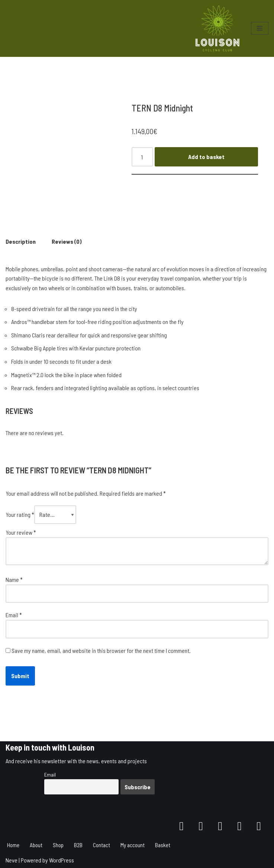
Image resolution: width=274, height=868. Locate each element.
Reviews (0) (67, 241)
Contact (101, 845)
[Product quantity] (142, 157)
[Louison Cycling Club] (217, 28)
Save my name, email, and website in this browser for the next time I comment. (101, 650)
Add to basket (206, 157)
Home (13, 845)
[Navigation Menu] (260, 28)
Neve (12, 860)
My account (133, 845)
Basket (163, 845)
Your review (21, 532)
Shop (58, 845)
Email (14, 615)
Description (21, 241)
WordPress (62, 860)
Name (14, 579)
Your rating (20, 514)
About (36, 845)
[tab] (21, 242)
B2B (78, 845)
